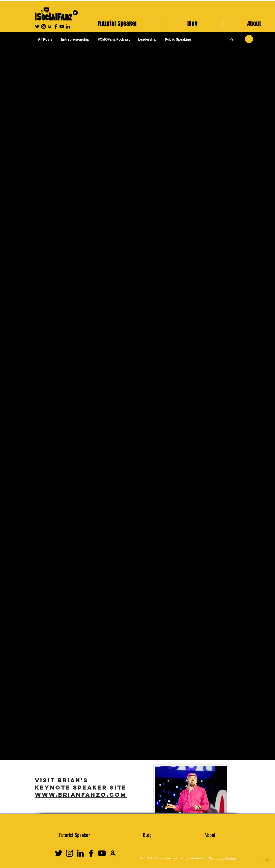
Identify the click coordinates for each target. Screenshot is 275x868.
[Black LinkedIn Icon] (68, 26)
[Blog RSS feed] (75, 13)
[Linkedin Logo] (80, 853)
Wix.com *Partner (223, 858)
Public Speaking (178, 39)
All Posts (45, 39)
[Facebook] (56, 26)
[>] (267, 860)
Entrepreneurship (75, 39)
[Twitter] (37, 26)
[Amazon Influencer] (113, 853)
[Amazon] (50, 26)
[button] (232, 40)
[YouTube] (62, 26)
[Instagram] (43, 26)
